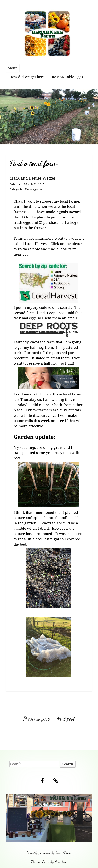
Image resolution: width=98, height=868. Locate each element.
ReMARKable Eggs (67, 77)
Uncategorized (35, 189)
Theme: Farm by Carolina (49, 862)
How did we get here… (28, 77)
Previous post (36, 719)
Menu (13, 68)
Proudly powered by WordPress (49, 853)
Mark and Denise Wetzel (32, 178)
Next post (66, 719)
